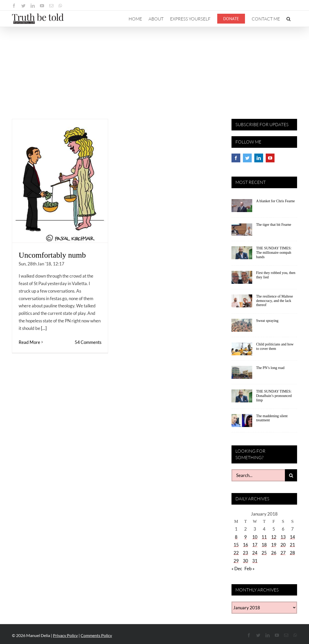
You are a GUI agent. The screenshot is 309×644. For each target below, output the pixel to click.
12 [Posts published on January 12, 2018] (274, 537)
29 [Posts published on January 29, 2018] (236, 561)
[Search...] (258, 475)
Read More (29, 342)
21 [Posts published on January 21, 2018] (292, 545)
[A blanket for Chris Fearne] (242, 207)
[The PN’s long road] (242, 374)
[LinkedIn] (259, 158)
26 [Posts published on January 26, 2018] (274, 553)
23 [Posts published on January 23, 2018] (245, 553)
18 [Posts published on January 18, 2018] (264, 545)
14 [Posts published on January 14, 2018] (292, 537)
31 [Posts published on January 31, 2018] (255, 561)
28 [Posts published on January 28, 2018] (292, 553)
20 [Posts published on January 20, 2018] (283, 545)
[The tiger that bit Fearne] (242, 231)
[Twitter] (247, 158)
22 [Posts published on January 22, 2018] (236, 553)
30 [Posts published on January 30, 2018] (245, 561)
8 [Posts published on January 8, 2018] (236, 537)
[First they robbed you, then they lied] (242, 279)
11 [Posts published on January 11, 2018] (264, 537)
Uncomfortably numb (52, 255)
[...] (44, 328)
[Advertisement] (154, 66)
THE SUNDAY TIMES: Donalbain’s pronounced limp (274, 396)
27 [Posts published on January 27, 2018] (283, 553)
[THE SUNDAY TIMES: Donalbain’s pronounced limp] (242, 398)
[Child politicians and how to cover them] (242, 351)
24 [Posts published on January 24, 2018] (255, 553)
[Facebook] (236, 158)
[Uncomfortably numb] (60, 181)
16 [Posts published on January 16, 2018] (245, 545)
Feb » (250, 569)
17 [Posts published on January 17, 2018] (255, 545)
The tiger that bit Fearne (274, 225)
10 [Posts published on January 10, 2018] (255, 537)
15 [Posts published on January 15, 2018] (236, 545)
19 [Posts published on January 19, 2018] (274, 545)
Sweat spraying (267, 321)
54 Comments (88, 342)
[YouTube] (270, 158)
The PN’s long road (270, 368)
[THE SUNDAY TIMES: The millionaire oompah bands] (242, 255)
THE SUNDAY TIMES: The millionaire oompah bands (274, 253)
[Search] (291, 475)
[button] (289, 19)
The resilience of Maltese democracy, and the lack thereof (275, 301)
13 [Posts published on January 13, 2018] (283, 537)
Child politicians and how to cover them (275, 346)
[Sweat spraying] (242, 327)
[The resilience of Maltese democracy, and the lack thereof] (242, 303)
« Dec (237, 569)
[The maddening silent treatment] (242, 422)
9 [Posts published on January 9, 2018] (245, 537)
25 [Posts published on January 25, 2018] (264, 553)
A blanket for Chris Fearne (275, 201)
